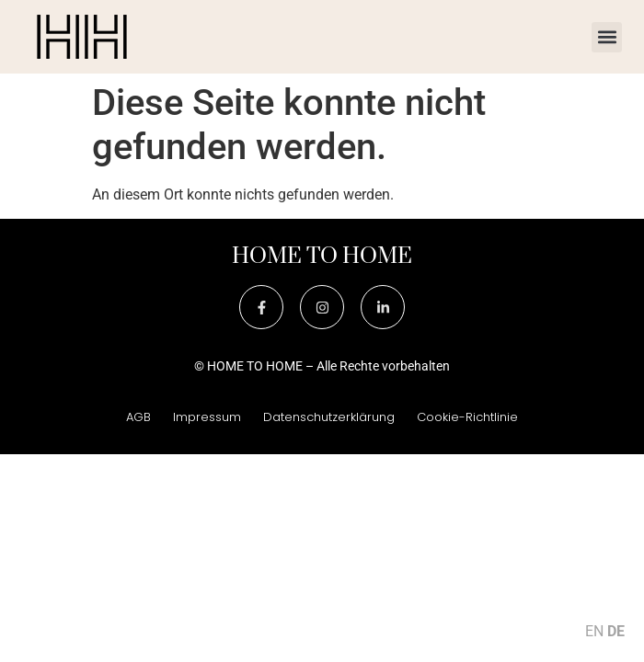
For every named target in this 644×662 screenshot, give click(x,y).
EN (594, 631)
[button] (607, 37)
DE (616, 631)
